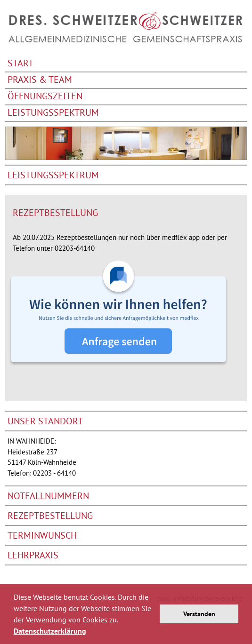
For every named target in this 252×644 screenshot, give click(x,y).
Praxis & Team (40, 80)
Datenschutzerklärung (50, 631)
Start (20, 64)
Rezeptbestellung (50, 516)
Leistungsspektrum (53, 113)
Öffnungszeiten (45, 97)
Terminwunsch (42, 535)
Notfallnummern (48, 496)
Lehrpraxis (33, 555)
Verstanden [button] (199, 614)
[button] (89, 632)
